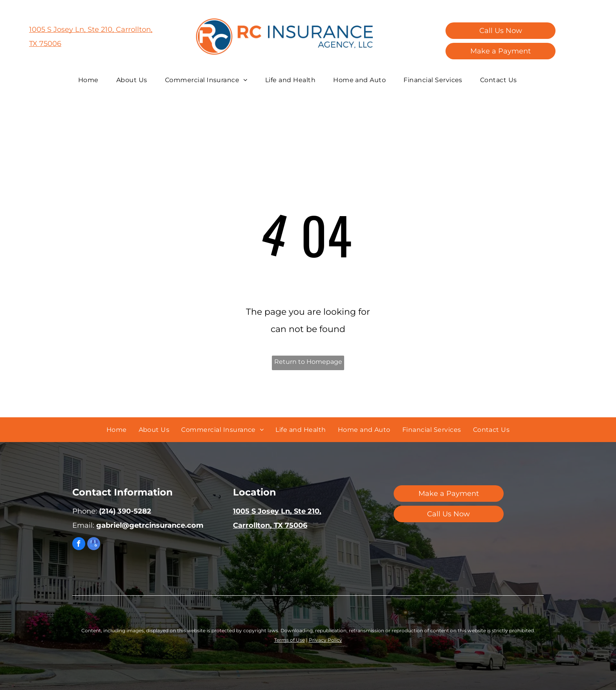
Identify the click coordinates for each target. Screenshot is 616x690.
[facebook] (79, 545)
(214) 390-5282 (125, 511)
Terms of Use (290, 640)
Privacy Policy (325, 640)
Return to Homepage (308, 362)
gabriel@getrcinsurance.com (150, 525)
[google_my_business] (94, 545)
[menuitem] (91, 80)
